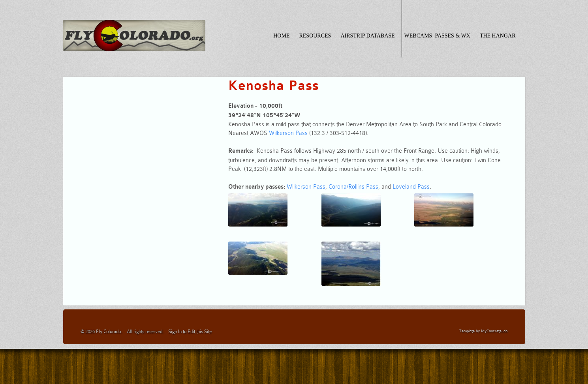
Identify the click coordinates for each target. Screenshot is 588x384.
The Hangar (498, 36)
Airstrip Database (367, 36)
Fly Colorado (108, 332)
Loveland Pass (411, 187)
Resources (315, 36)
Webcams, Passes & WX (437, 36)
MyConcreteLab (494, 331)
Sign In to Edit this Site (190, 332)
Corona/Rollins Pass (353, 187)
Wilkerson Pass (288, 133)
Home (281, 36)
